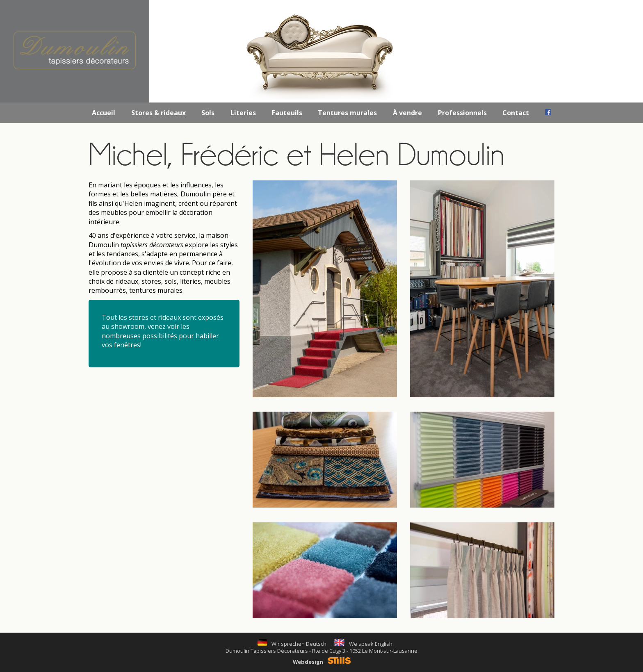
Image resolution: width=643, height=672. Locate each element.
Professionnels (462, 113)
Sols (208, 113)
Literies (243, 113)
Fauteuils (287, 113)
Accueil (104, 113)
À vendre (407, 113)
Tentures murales (347, 113)
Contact (516, 113)
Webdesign (322, 662)
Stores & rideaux (158, 113)
